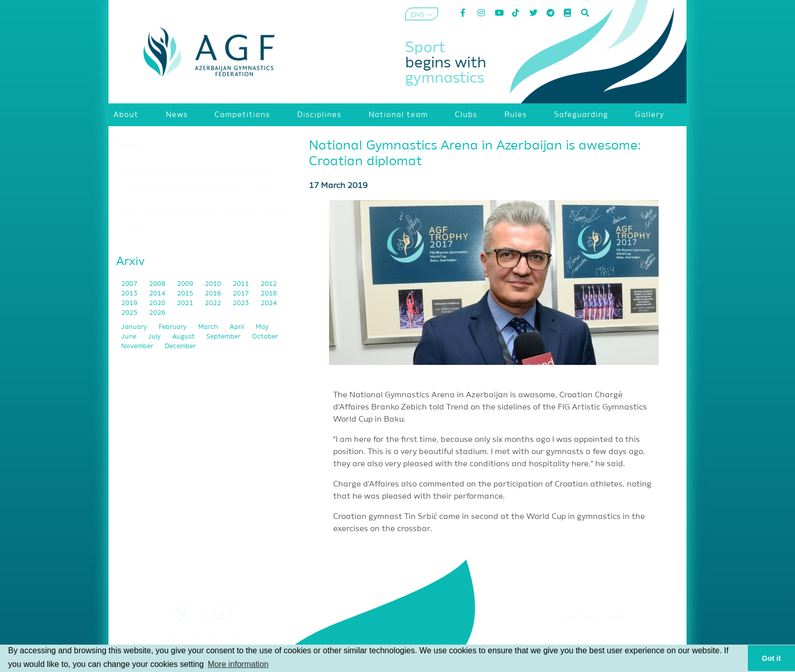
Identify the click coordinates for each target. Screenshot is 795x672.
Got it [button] (772, 658)
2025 (130, 313)
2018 (269, 294)
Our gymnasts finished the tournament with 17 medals (194, 191)
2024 (269, 303)
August (184, 337)
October (265, 337)
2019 (130, 303)
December (180, 346)
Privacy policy (590, 644)
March (209, 327)
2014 (158, 294)
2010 (214, 284)
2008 (158, 284)
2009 (186, 284)
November (138, 346)
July (155, 337)
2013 (130, 294)
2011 (242, 284)
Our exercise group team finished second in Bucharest (193, 170)
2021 (186, 303)
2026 (157, 313)
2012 (269, 284)
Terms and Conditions (590, 631)
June (130, 337)
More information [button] (238, 664)
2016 (214, 294)
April (238, 327)
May (262, 327)
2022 (214, 303)
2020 (158, 303)
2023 (242, 303)
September (224, 337)
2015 (186, 294)
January (135, 327)
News (132, 145)
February (173, 327)
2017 (242, 294)
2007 (130, 284)
